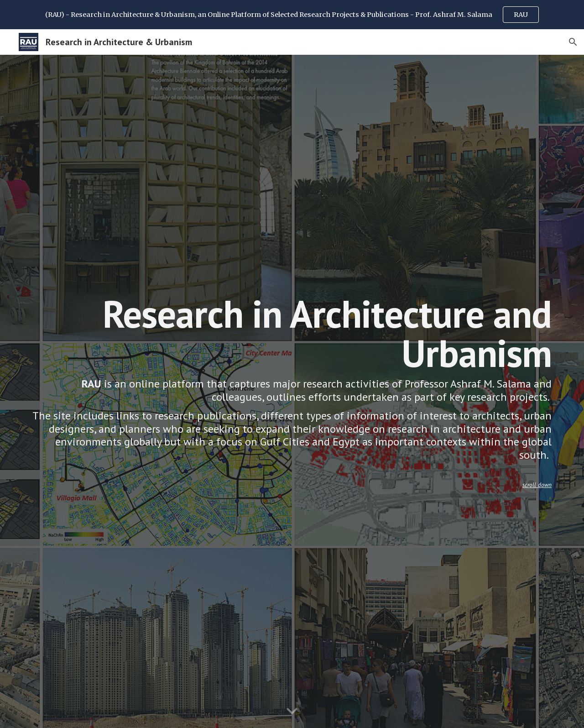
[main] (292, 391)
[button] (573, 42)
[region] (292, 15)
